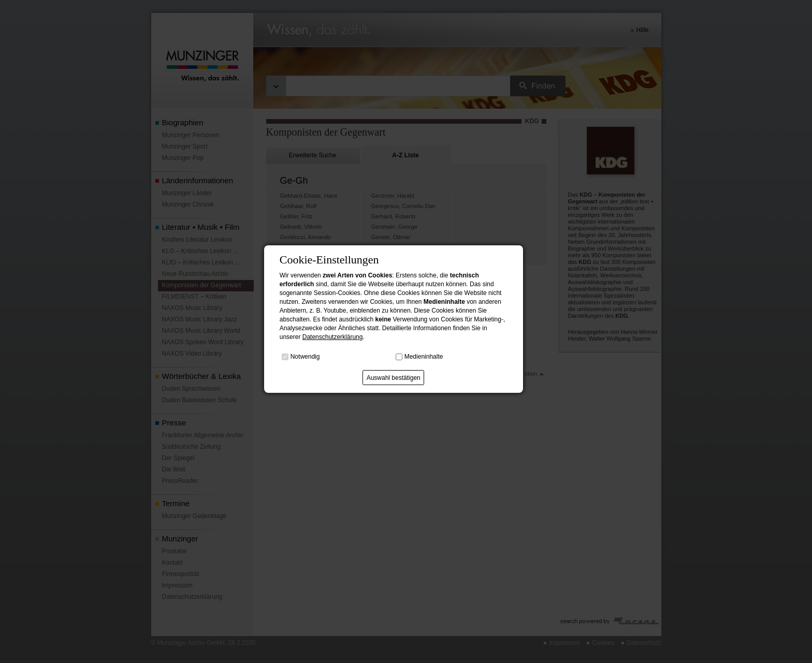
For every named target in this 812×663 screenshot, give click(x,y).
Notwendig (305, 357)
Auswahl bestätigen (394, 378)
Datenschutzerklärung (333, 337)
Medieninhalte (424, 357)
